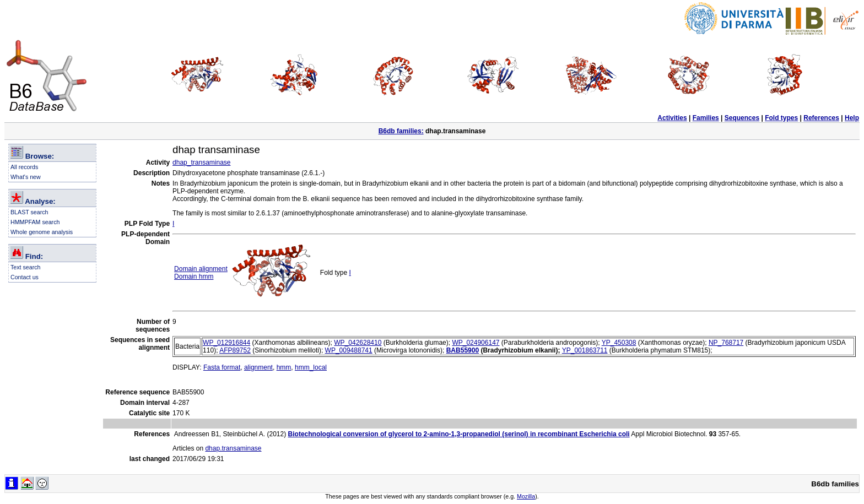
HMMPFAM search (35, 222)
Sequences (742, 118)
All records (24, 167)
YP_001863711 (585, 350)
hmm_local (311, 367)
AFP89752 (235, 350)
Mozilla (526, 496)
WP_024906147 (476, 343)
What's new (26, 177)
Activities (672, 118)
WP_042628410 (358, 343)
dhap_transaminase (201, 162)
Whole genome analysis (42, 232)
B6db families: (401, 131)
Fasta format (222, 367)
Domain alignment (201, 269)
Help (852, 118)
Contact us (25, 277)
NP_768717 (726, 343)
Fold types (781, 118)
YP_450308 (619, 343)
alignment (258, 367)
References (821, 118)
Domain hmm (194, 277)
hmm (284, 367)
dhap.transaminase (233, 448)
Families (706, 118)
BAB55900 (463, 350)
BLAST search (29, 212)
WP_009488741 (349, 350)
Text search (26, 267)
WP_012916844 (226, 343)
